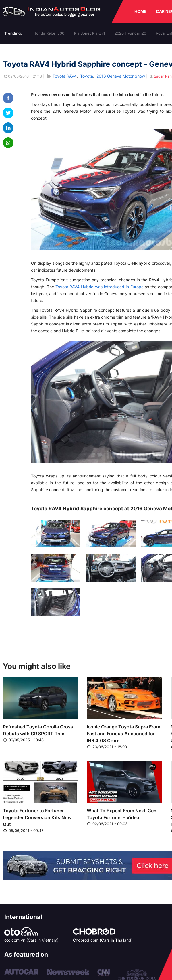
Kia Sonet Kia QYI (89, 33)
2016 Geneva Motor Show (121, 76)
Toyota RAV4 (65, 76)
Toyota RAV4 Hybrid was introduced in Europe (99, 287)
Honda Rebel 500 (49, 33)
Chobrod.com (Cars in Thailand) (103, 940)
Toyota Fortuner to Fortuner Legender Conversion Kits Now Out (37, 817)
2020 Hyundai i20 (130, 33)
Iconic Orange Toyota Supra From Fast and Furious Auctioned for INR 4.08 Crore (123, 734)
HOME (141, 11)
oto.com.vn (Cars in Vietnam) (31, 940)
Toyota (87, 76)
